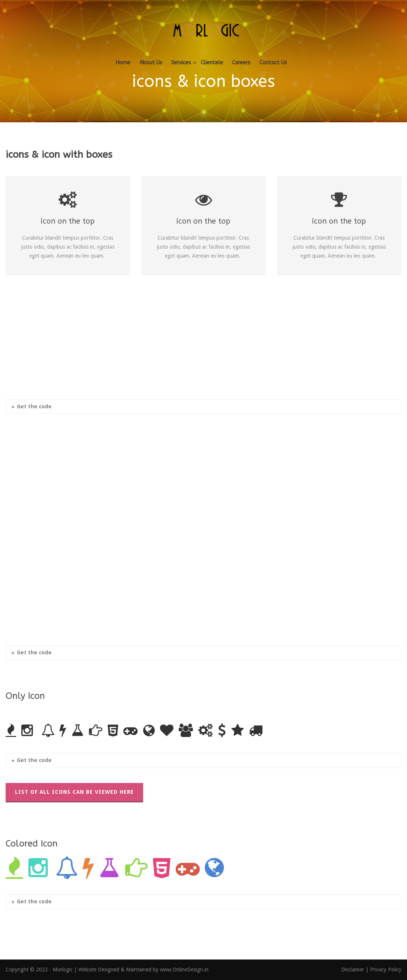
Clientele (212, 63)
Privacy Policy (386, 970)
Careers (241, 63)
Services (181, 63)
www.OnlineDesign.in (184, 970)
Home (123, 63)
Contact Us (273, 63)
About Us (151, 63)
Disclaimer (353, 970)
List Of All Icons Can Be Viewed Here (74, 792)
